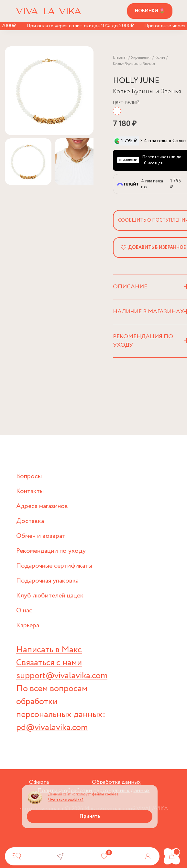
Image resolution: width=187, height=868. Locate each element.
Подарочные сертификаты (54, 566)
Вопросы (29, 476)
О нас (24, 611)
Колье (160, 58)
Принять (90, 816)
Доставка (30, 521)
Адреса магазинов (42, 506)
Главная (120, 58)
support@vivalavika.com (62, 676)
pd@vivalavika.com (52, 728)
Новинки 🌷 (150, 11)
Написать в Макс (49, 650)
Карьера (28, 625)
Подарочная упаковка (47, 581)
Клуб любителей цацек (50, 596)
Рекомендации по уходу (51, 551)
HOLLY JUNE (136, 81)
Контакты (30, 491)
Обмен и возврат (41, 536)
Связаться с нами (49, 663)
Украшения (141, 58)
